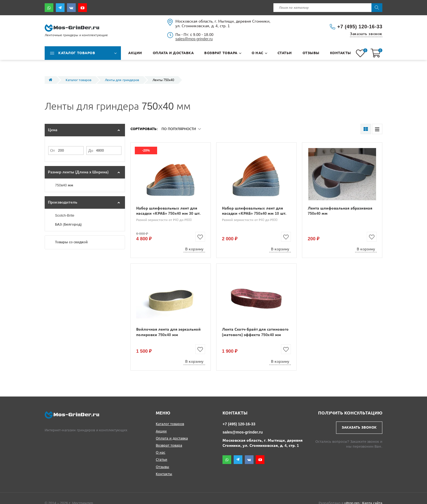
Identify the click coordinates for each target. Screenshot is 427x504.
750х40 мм (64, 185)
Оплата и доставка (172, 438)
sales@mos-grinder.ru (194, 39)
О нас (161, 452)
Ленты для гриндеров (122, 80)
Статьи (161, 460)
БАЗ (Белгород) (68, 224)
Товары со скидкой (71, 242)
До (91, 150)
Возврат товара (169, 445)
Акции (161, 431)
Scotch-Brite (65, 215)
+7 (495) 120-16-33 (360, 27)
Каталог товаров (79, 80)
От (52, 150)
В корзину (194, 249)
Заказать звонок (366, 34)
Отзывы (162, 467)
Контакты (164, 474)
